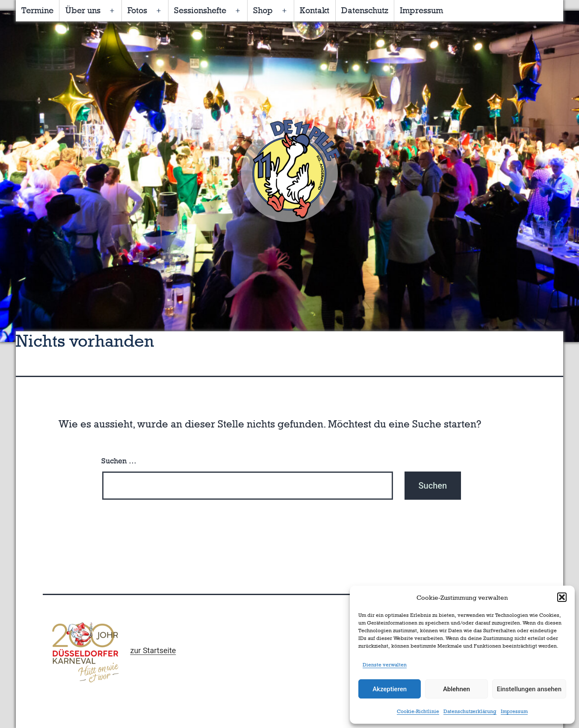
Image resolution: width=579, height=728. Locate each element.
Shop (263, 10)
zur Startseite (153, 650)
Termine (37, 10)
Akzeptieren (390, 689)
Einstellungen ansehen (529, 689)
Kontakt (315, 10)
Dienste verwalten (385, 665)
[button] (562, 597)
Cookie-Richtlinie (418, 711)
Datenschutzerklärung (470, 711)
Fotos (137, 10)
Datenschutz (365, 10)
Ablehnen (456, 689)
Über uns (83, 10)
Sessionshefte (200, 10)
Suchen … (119, 461)
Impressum (514, 711)
